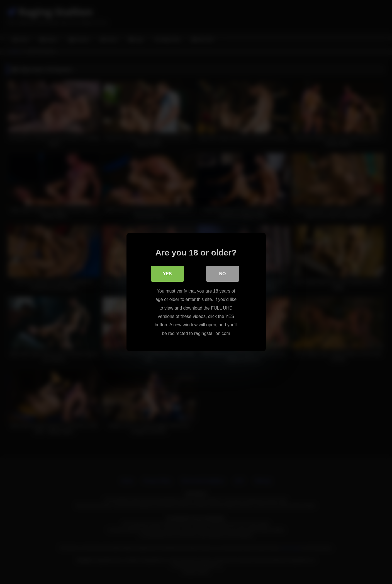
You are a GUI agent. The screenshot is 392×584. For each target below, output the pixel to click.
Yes (167, 274)
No (223, 274)
